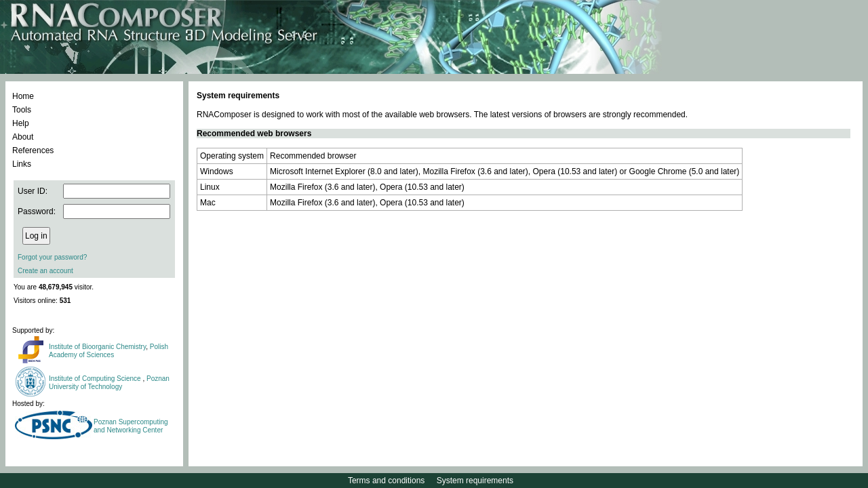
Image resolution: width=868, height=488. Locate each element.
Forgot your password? (52, 257)
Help (21, 123)
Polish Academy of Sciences (108, 351)
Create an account (45, 271)
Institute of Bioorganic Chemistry (97, 347)
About (23, 137)
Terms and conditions (386, 481)
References (33, 150)
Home (23, 96)
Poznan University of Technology (109, 383)
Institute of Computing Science (96, 379)
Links (22, 164)
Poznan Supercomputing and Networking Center (131, 426)
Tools (22, 110)
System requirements (475, 481)
